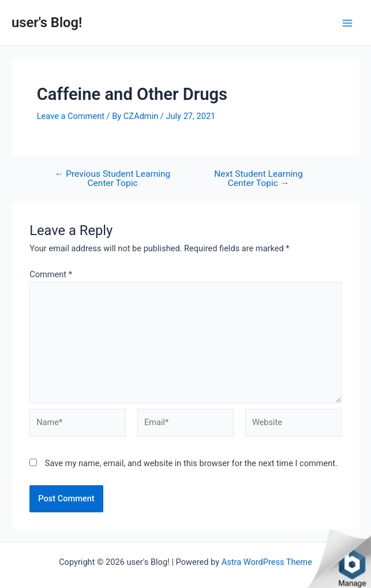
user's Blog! (47, 23)
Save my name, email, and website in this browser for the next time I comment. (191, 463)
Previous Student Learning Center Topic (113, 179)
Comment (51, 274)
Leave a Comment (71, 116)
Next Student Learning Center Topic (258, 179)
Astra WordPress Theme (267, 562)
